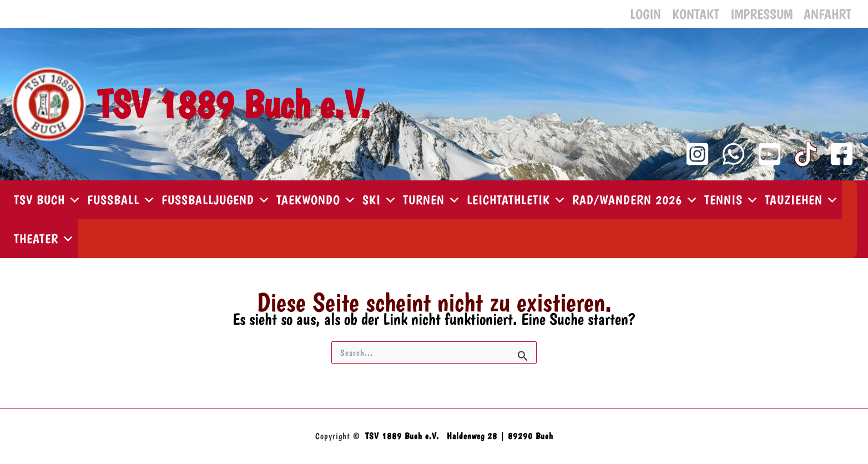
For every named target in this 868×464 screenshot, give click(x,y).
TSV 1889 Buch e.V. (234, 104)
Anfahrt (827, 14)
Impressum (761, 14)
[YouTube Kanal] (769, 154)
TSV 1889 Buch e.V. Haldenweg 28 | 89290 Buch (459, 436)
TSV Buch (48, 200)
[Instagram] (697, 154)
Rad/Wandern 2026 (635, 200)
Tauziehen (802, 200)
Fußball (122, 200)
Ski (380, 200)
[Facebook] (842, 154)
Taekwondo (317, 200)
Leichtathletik (517, 200)
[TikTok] (806, 154)
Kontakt (696, 14)
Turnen (432, 200)
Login (645, 14)
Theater (44, 239)
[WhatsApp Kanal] (733, 154)
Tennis (732, 200)
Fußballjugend (216, 200)
